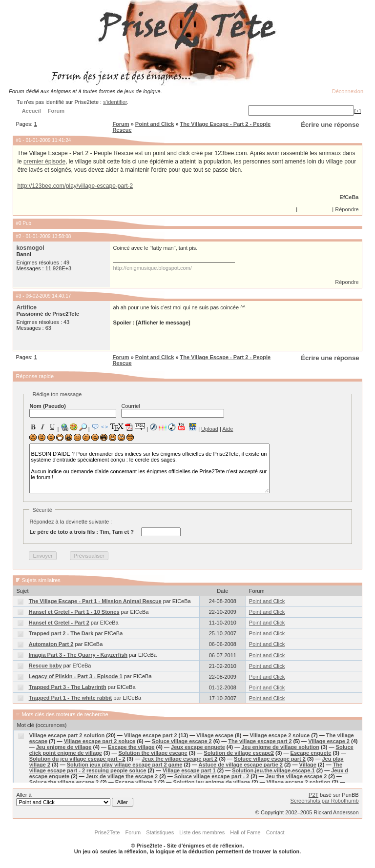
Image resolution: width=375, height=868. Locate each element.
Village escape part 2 (151, 735)
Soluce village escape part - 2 (212, 776)
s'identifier (115, 102)
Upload (210, 429)
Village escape (215, 735)
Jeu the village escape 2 (296, 776)
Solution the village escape (153, 753)
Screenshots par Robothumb (325, 801)
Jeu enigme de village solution (280, 747)
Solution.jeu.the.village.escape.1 (273, 770)
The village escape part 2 (260, 741)
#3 (18, 296)
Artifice (26, 307)
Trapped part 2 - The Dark (61, 633)
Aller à (74, 799)
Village (308, 765)
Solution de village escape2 (239, 753)
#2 (18, 236)
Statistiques (160, 832)
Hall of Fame (245, 832)
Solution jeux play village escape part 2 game (125, 765)
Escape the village (131, 747)
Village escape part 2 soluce (100, 741)
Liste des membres (202, 832)
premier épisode (44, 161)
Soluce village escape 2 (182, 741)
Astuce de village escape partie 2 (241, 765)
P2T (313, 795)
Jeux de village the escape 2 (122, 776)
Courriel (173, 410)
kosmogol (30, 248)
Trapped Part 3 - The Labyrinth (68, 687)
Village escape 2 (329, 741)
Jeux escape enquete (198, 747)
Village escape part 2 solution (67, 735)
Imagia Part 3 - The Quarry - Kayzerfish (78, 655)
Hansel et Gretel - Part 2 (59, 623)
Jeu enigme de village (64, 747)
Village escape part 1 (189, 770)
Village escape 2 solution (299, 782)
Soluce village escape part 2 (270, 759)
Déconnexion (348, 91)
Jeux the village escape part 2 (179, 759)
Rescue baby (45, 666)
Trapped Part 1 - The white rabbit (71, 698)
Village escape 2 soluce (280, 735)
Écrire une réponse (330, 125)
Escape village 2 (136, 782)
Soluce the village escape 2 (64, 782)
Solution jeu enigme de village (211, 782)
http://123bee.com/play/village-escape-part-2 (75, 186)
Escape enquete (311, 753)
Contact (275, 832)
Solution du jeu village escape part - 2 (77, 759)
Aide (228, 429)
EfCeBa (349, 197)
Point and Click (155, 124)
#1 (18, 140)
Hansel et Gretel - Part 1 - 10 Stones (74, 612)
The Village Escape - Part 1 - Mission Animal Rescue (95, 601)
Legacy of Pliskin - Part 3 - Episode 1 (76, 676)
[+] (357, 111)
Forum (121, 124)
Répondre (347, 209)
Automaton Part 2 (51, 644)
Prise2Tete (107, 832)
